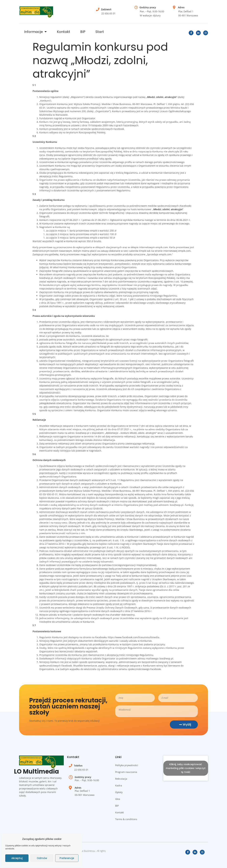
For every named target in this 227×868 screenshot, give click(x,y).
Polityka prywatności (127, 765)
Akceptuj (17, 858)
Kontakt (63, 32)
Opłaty (119, 792)
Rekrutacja (121, 779)
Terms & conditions (126, 819)
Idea (118, 799)
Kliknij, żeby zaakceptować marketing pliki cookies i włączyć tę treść (186, 768)
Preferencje (67, 858)
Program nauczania (126, 772)
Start (100, 32)
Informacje (35, 32)
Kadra (119, 785)
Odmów (42, 858)
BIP (83, 32)
